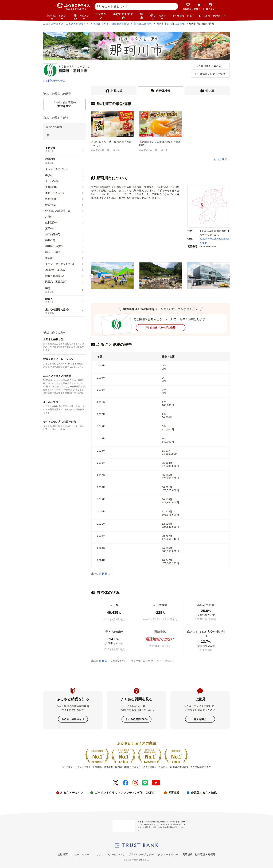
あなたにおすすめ (123, 16)
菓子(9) (49, 228)
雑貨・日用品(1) (54, 276)
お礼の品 (57, 17)
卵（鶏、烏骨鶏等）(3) (58, 211)
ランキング (101, 16)
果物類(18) (51, 187)
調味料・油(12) (54, 246)
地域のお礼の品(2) (56, 270)
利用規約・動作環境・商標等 (199, 854)
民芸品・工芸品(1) (56, 282)
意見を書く (200, 719)
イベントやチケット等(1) (60, 264)
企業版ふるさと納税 (204, 793)
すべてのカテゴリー (57, 169)
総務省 (103, 574)
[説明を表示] (68, 310)
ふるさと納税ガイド (73, 719)
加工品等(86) (53, 234)
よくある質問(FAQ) (136, 719)
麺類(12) (50, 240)
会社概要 (63, 854)
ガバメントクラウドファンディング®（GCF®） (126, 793)
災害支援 (174, 793)
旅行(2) (49, 258)
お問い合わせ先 (56, 81)
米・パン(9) (52, 181)
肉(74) (49, 175)
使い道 (159, 17)
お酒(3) (49, 217)
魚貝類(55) (51, 199)
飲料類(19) (51, 222)
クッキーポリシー (168, 854)
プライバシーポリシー (141, 854)
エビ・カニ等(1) (54, 193)
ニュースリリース (82, 854)
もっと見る (220, 159)
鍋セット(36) (53, 252)
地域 (82, 17)
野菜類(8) (51, 205)
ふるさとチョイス (72, 793)
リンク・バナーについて (110, 854)
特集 (142, 16)
